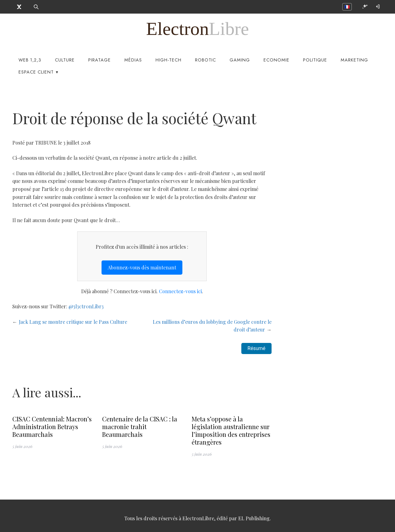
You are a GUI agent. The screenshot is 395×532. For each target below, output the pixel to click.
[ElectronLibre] (197, 29)
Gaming (240, 60)
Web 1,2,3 (30, 60)
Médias (133, 60)
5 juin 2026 (22, 446)
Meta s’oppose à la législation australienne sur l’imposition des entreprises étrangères (231, 430)
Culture (65, 60)
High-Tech (168, 60)
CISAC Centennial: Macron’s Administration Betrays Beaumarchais (52, 426)
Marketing (354, 60)
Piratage (100, 60)
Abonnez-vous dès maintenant (142, 267)
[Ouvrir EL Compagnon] (365, 6)
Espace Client (36, 72)
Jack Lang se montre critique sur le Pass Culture (73, 322)
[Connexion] (378, 6)
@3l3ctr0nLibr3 (86, 306)
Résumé (256, 348)
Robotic (206, 60)
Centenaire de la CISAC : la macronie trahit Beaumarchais (140, 426)
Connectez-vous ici (180, 291)
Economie (276, 60)
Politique (315, 60)
